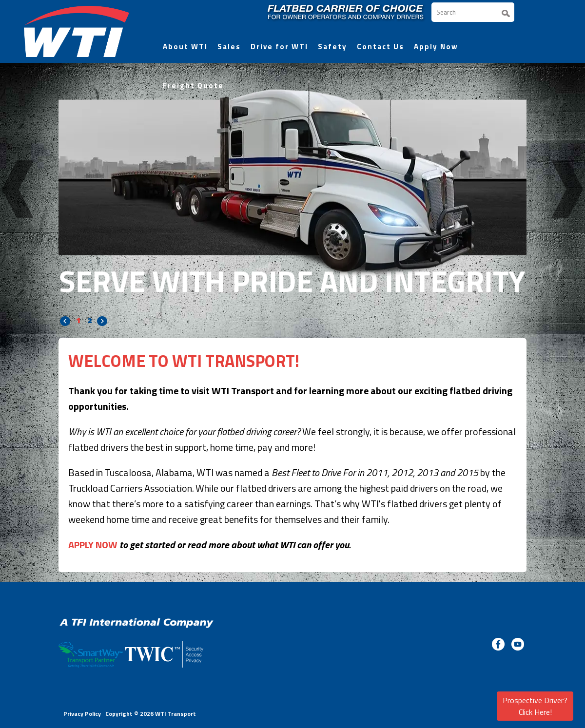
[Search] (473, 12)
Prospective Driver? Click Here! (535, 706)
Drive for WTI (279, 47)
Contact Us (380, 47)
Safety (332, 47)
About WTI (185, 47)
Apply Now (436, 47)
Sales (229, 47)
